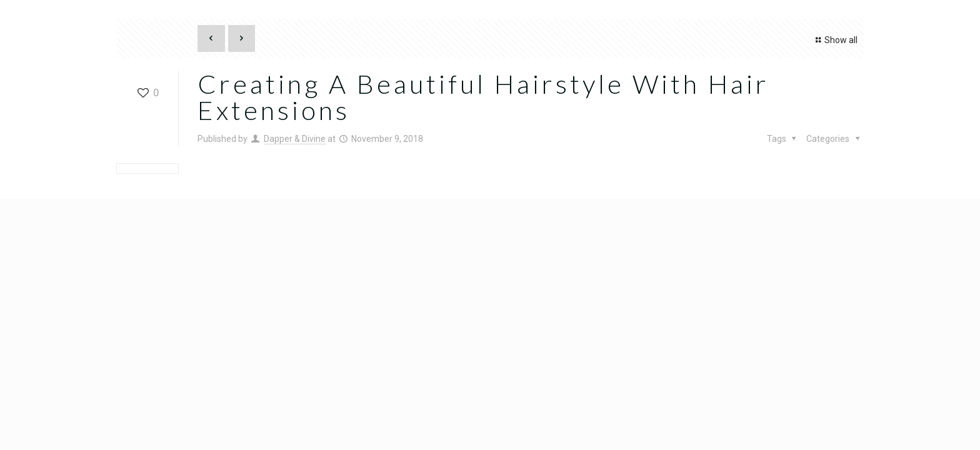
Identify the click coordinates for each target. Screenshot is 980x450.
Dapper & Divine (295, 139)
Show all (835, 40)
